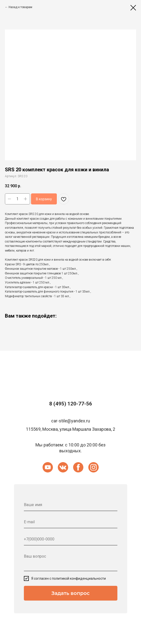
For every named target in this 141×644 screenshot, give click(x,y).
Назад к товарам (20, 7)
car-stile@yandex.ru (71, 421)
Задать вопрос (70, 593)
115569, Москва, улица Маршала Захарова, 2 (70, 429)
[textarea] (71, 561)
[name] (71, 505)
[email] (71, 522)
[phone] (71, 539)
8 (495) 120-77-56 (71, 404)
